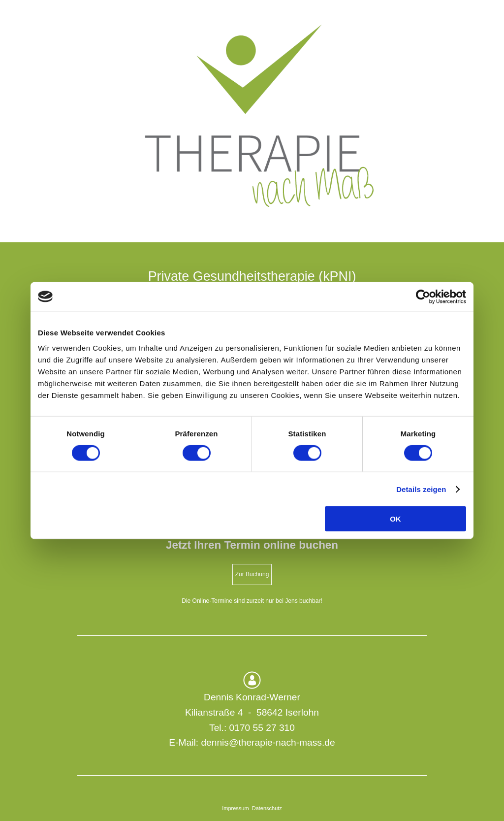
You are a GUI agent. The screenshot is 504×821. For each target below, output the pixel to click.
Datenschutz (267, 808)
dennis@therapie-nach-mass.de (268, 742)
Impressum (235, 808)
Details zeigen (421, 489)
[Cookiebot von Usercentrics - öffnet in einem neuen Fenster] (423, 296)
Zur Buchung (252, 574)
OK (395, 519)
